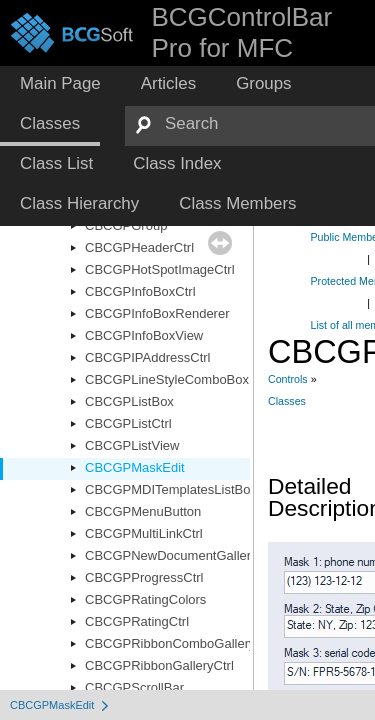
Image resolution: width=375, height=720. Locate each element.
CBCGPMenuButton (143, 511)
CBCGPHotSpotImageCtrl (160, 269)
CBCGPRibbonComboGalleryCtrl (180, 643)
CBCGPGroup (126, 225)
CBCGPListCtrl (128, 423)
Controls (288, 379)
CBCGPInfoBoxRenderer (157, 313)
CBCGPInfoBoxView (144, 335)
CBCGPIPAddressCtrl (147, 357)
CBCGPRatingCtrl (137, 621)
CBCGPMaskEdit (135, 467)
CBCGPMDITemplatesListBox (171, 489)
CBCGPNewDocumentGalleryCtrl (181, 555)
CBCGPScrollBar (134, 687)
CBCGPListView (132, 445)
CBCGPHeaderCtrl (139, 247)
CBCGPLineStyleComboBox (167, 379)
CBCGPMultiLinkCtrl (144, 533)
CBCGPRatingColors (145, 599)
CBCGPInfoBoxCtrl (140, 291)
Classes (287, 401)
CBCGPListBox (129, 401)
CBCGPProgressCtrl (144, 577)
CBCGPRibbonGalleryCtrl (159, 665)
